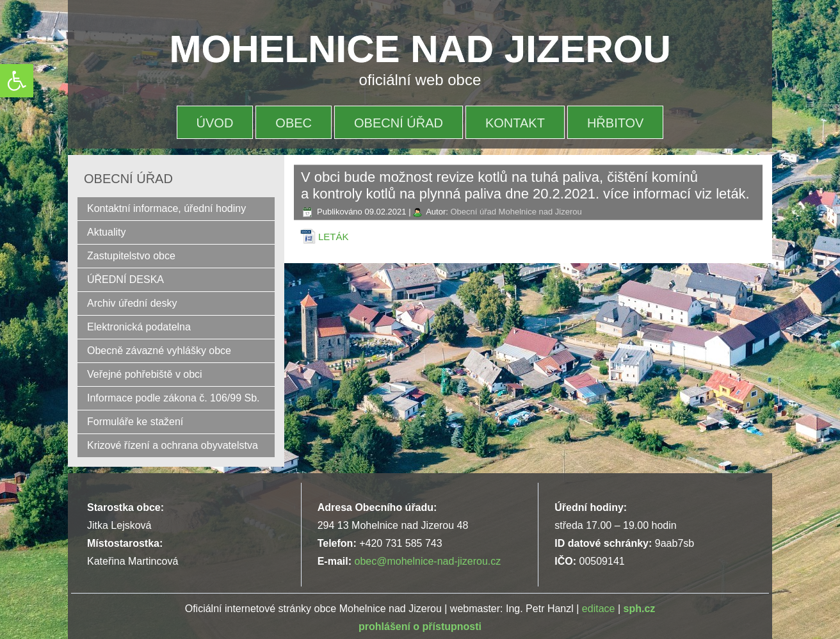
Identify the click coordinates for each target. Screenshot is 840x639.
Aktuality (106, 232)
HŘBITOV (616, 123)
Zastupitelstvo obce (131, 256)
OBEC (294, 123)
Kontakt (515, 123)
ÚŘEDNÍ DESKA (125, 279)
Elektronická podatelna (139, 327)
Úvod (215, 123)
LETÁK (334, 237)
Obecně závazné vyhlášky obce (159, 351)
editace (599, 609)
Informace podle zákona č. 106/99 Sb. (174, 398)
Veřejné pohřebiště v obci (145, 374)
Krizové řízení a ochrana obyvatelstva (173, 445)
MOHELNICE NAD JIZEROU (420, 49)
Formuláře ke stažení (135, 422)
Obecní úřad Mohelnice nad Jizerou (516, 212)
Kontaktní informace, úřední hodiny (166, 208)
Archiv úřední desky (132, 303)
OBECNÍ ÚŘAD (399, 123)
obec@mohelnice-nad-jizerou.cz (427, 561)
